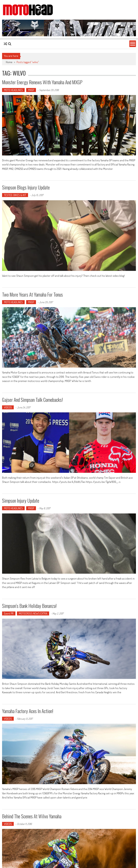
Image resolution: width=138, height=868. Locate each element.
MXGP (31, 90)
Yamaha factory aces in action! (28, 711)
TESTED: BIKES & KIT (15, 195)
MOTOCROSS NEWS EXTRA (33, 613)
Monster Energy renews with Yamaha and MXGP (42, 82)
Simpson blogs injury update (26, 187)
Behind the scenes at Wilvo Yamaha (32, 816)
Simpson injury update (21, 500)
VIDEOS (8, 407)
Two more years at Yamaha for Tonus (32, 294)
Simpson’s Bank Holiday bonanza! (29, 606)
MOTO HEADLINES (13, 90)
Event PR (9, 613)
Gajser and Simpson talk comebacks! (32, 400)
